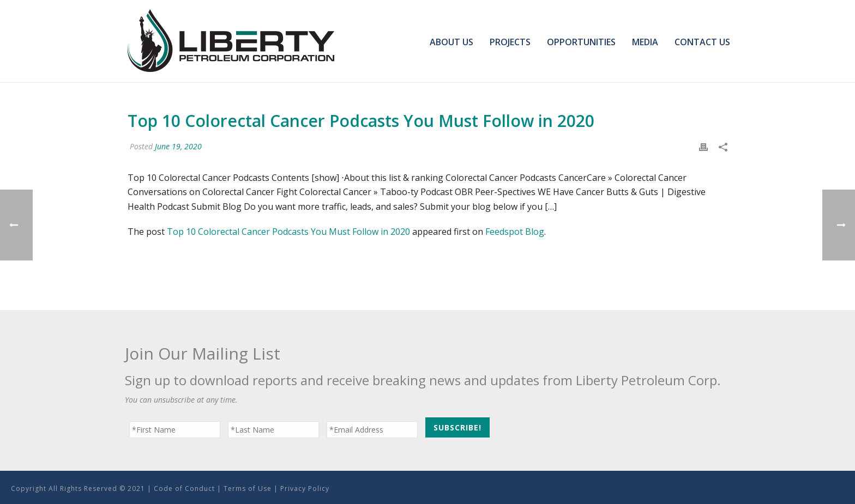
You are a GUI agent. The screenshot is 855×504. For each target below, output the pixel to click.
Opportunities (581, 42)
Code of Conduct (184, 488)
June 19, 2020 (178, 146)
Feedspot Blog (515, 232)
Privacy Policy (305, 488)
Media (645, 42)
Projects (510, 42)
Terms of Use (248, 488)
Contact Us (702, 42)
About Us (451, 42)
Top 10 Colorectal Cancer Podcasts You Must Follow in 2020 (288, 232)
